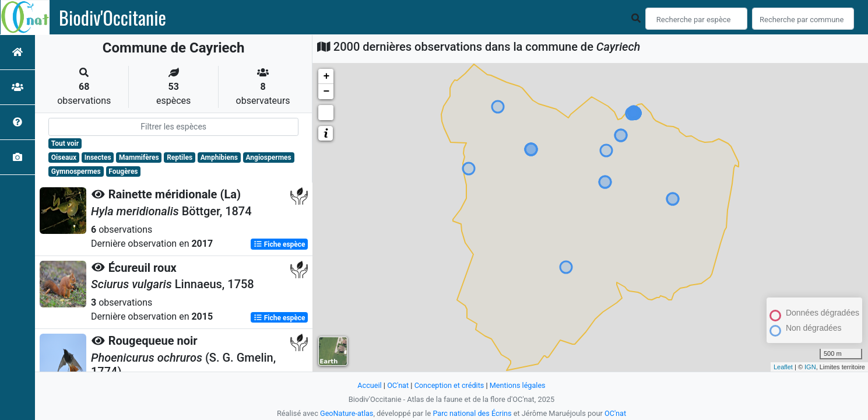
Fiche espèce (280, 244)
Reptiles (180, 157)
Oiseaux (64, 157)
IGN (810, 367)
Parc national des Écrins (472, 413)
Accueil (369, 385)
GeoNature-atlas (346, 413)
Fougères (123, 171)
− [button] (326, 92)
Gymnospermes (76, 171)
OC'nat (397, 385)
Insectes (98, 157)
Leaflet (783, 367)
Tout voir (65, 143)
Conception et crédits (449, 385)
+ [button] (326, 76)
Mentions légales (518, 385)
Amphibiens (219, 157)
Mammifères (139, 157)
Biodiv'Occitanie (113, 17)
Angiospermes (268, 157)
